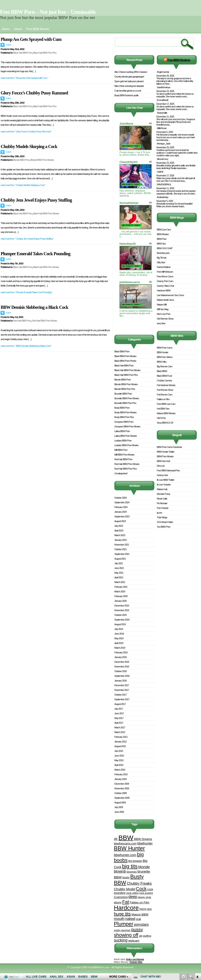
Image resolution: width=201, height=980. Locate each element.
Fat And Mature (164, 267)
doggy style (145, 897)
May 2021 (119, 573)
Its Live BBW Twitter (165, 480)
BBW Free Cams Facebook (169, 447)
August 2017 (120, 704)
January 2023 (120, 540)
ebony (118, 903)
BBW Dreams (143, 839)
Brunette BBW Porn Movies (127, 398)
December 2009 (122, 784)
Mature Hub (162, 489)
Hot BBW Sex (163, 409)
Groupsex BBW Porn (124, 422)
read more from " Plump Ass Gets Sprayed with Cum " (24, 78)
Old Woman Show (165, 319)
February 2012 (121, 737)
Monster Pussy (163, 494)
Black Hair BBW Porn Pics (45, 53)
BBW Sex (161, 244)
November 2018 (122, 667)
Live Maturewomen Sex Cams (170, 295)
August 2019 (120, 624)
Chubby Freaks (139, 883)
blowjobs (132, 872)
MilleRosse (162, 128)
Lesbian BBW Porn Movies (126, 445)
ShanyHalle (162, 113)
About (18, 29)
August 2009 (120, 802)
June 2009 (119, 812)
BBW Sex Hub (163, 461)
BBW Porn (162, 239)
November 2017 (122, 690)
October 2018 (120, 671)
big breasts (135, 861)
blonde (144, 867)
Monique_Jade (163, 144)
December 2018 (122, 662)
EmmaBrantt (162, 100)
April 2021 (119, 577)
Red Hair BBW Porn (22, 321)
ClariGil (160, 172)
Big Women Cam (165, 366)
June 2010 (119, 756)
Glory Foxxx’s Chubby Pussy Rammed (34, 93)
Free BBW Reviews (179, 60)
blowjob (120, 871)
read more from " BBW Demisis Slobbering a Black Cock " (26, 346)
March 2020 (120, 591)
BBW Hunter (129, 848)
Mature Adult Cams (165, 300)
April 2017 (119, 723)
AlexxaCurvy (162, 159)
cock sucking (146, 893)
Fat (126, 902)
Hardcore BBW (164, 290)
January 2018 (120, 681)
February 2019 (121, 652)
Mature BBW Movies (166, 413)
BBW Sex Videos (165, 357)
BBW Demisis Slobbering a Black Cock (34, 307)
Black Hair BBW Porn (23, 53)
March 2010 (120, 770)
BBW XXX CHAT (165, 248)
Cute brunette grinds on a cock (128, 91)
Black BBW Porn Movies (125, 356)
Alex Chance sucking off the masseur (131, 72)
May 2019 (119, 638)
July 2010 (119, 751)
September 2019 (122, 620)
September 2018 (122, 676)
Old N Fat (161, 418)
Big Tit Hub (162, 258)
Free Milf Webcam (165, 272)
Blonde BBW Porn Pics (125, 389)
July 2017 (119, 709)
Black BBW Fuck (164, 376)
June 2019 (119, 634)
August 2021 (120, 559)
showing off (126, 935)
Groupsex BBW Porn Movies (127, 426)
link (197, 910)
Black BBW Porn (122, 351)
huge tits (122, 914)
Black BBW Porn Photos (125, 361)
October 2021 (120, 549)
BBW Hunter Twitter (165, 452)
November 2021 (122, 545)
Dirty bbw (161, 262)
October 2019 (120, 615)
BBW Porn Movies (165, 456)
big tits (130, 866)
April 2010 (119, 765)
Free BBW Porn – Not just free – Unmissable (48, 12)
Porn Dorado (162, 508)
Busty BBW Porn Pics (124, 417)
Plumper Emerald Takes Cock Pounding (36, 254)
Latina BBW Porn (122, 431)
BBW (126, 838)
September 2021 (122, 554)
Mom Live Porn (164, 314)
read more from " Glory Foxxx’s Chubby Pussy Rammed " (26, 132)
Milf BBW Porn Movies (124, 455)
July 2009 (119, 807)
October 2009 (120, 793)
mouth (119, 919)
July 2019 (119, 629)
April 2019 (119, 643)
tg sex (159, 513)
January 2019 (120, 657)
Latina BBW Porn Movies (126, 436)
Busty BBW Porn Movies (125, 412)
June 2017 (119, 713)
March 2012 (120, 732)
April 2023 (119, 531)
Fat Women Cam (165, 395)
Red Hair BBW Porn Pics (126, 469)
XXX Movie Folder (165, 522)
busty (126, 877)
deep (133, 897)
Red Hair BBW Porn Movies (44, 321)
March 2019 (120, 648)
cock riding (132, 893)
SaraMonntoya (163, 87)
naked (130, 919)
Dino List (161, 466)
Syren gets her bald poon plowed (129, 81)
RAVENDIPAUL (164, 184)
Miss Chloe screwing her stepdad (129, 86)
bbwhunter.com (125, 855)
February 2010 (121, 774)
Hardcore (126, 908)
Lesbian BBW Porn (123, 441)
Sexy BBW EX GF (165, 423)
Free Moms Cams (165, 276)
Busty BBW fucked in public (127, 95)
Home (5, 29)
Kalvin (8, 45)
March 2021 (120, 582)
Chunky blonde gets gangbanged (129, 77)
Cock (141, 889)
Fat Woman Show (165, 390)
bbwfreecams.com (125, 844)
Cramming (121, 897)
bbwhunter (145, 843)
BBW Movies (163, 234)
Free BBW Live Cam (166, 404)
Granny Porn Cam (165, 281)
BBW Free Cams (165, 348)
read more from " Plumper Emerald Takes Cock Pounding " (27, 292)
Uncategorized (121, 473)
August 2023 (120, 521)
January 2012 (120, 742)
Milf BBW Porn (121, 450)
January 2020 (120, 601)
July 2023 (119, 526)
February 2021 (121, 587)
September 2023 (122, 516)
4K (116, 839)
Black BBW (162, 371)
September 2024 (122, 502)
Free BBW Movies (38, 29)
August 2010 (120, 746)
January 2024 (120, 512)
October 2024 (120, 498)
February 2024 (121, 507)
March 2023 (120, 535)
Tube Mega (162, 517)
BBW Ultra (161, 362)
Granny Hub (162, 475)
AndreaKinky (162, 197)
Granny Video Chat (165, 286)
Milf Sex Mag (163, 309)
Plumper (124, 924)
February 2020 (121, 596)
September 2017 (122, 699)
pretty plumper (122, 930)
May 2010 (119, 760)
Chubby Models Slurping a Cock (29, 146)
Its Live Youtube (164, 485)
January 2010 (120, 779)
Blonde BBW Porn (21, 160)
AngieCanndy (163, 72)
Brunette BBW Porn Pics (125, 403)
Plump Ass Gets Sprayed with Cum (31, 39)
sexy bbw (161, 323)
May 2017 (119, 718)
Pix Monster (162, 503)
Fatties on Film (140, 902)
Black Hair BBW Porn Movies (46, 213)
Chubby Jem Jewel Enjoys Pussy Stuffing (36, 200)
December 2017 (122, 685)
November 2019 (122, 610)
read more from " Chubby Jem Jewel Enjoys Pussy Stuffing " (27, 239)
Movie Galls (162, 499)
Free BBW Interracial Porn (168, 470)
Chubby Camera (164, 380)
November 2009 (122, 788)
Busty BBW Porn (122, 408)
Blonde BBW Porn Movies (42, 160)
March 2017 (120, 727)
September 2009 (122, 798)
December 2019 (122, 606)
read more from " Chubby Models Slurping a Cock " (23, 185)
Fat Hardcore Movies (166, 385)
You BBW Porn (164, 527)
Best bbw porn (163, 253)
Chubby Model (125, 889)
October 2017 (120, 695)
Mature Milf (162, 305)
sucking (121, 940)
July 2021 (119, 563)
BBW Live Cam (164, 230)
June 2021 (119, 568)
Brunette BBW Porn (123, 394)
